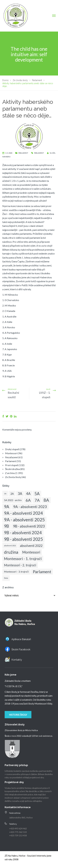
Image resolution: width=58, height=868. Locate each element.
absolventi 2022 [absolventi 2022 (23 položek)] (31, 546)
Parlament (23, 153)
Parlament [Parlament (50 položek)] (42, 572)
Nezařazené (11, 457)
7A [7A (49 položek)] (37, 500)
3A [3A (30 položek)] (20, 494)
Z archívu (10, 473)
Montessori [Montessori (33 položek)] (31, 552)
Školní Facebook (21, 649)
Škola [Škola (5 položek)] (6, 578)
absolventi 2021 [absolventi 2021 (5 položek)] (10, 546)
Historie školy (18, 715)
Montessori (11, 453)
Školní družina (12, 469)
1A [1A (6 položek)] (5, 494)
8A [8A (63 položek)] (46, 500)
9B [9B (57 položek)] (6, 526)
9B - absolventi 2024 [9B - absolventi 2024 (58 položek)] (23, 533)
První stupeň (12, 465)
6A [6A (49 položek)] (28, 500)
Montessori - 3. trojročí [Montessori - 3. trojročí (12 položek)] (16, 572)
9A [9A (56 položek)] (7, 507)
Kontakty (17, 660)
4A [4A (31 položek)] (28, 494)
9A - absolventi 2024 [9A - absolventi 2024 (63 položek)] (23, 513)
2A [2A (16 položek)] (12, 494)
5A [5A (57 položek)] (37, 494)
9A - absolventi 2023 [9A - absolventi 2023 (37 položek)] (30, 507)
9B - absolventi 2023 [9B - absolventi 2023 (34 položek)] (29, 526)
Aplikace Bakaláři (21, 639)
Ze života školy (13, 477)
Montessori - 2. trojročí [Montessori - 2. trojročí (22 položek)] (20, 565)
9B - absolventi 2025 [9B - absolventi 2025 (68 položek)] (23, 539)
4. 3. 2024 (9, 153)
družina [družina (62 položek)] (11, 552)
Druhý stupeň (12, 449)
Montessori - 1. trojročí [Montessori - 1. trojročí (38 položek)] (23, 559)
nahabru (6, 157)
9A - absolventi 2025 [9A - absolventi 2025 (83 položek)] (24, 520)
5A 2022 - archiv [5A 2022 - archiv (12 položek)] (13, 500)
